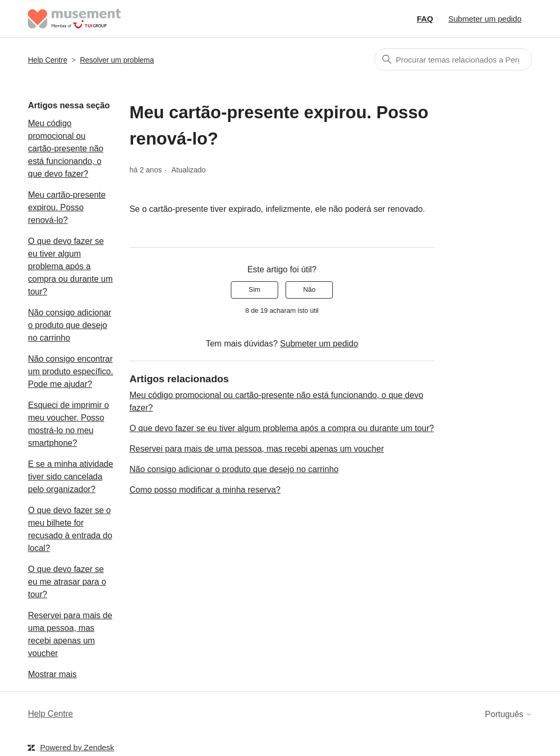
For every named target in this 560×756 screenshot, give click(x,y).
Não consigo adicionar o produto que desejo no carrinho (69, 325)
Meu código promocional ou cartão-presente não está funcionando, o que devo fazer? (65, 149)
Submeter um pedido (485, 19)
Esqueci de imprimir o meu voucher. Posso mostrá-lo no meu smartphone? (68, 424)
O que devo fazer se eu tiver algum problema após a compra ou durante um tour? (70, 266)
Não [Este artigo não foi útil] (309, 289)
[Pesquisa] (453, 59)
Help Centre (48, 60)
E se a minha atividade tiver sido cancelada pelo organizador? (70, 477)
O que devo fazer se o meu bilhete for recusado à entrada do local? (70, 529)
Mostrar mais (52, 674)
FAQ (425, 19)
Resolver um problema (117, 60)
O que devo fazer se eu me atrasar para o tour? (67, 582)
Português (508, 714)
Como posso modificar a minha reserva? (205, 490)
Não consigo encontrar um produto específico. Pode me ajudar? (70, 371)
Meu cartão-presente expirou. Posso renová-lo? (67, 207)
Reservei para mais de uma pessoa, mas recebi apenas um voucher (70, 634)
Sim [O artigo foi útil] (254, 289)
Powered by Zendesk (77, 747)
